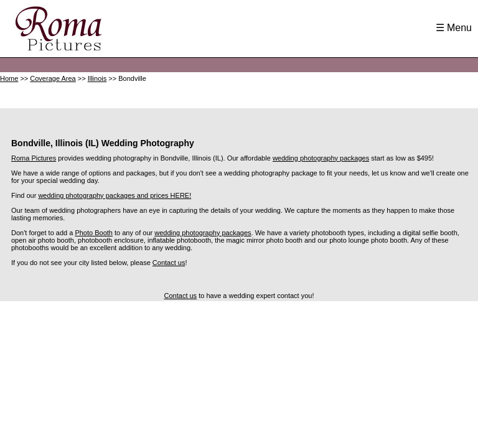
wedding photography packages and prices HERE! (115, 195)
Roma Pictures (34, 158)
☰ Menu (454, 28)
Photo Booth (94, 233)
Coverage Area (53, 78)
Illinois (97, 78)
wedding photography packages (321, 158)
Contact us (169, 263)
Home (9, 78)
